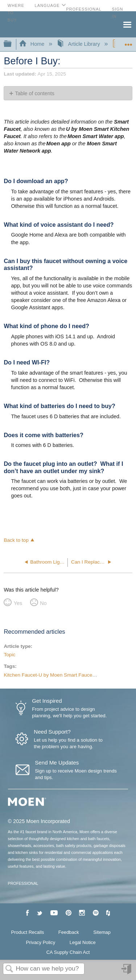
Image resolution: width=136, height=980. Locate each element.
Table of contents (35, 93)
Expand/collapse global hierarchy (12, 44)
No (43, 603)
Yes (18, 603)
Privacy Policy (41, 942)
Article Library (79, 44)
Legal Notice (83, 942)
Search (9, 969)
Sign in (127, 972)
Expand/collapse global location (128, 42)
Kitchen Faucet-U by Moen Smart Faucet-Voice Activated (66, 675)
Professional (84, 9)
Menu (127, 24)
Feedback (69, 932)
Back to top (16, 540)
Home (32, 44)
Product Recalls (28, 932)
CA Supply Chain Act (68, 952)
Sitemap (102, 932)
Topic (9, 655)
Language (47, 5)
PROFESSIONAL (23, 883)
